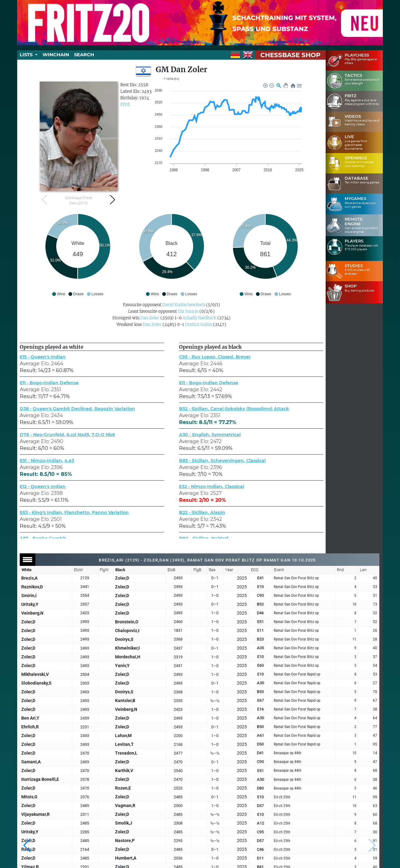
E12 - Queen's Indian (43, 486)
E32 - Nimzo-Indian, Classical (212, 486)
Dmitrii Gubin (199, 324)
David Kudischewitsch (184, 305)
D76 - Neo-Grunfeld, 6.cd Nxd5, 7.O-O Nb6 (67, 435)
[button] (27, 846)
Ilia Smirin (188, 311)
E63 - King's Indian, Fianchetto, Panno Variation (74, 512)
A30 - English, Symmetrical (210, 435)
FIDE (125, 105)
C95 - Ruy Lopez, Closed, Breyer (215, 357)
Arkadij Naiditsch (199, 318)
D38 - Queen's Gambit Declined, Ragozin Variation (77, 409)
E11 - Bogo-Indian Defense (49, 383)
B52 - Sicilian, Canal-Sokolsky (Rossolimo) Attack (234, 409)
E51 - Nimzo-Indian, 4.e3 (47, 461)
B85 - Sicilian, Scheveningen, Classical (222, 461)
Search (84, 55)
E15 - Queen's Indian (43, 357)
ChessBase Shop (290, 55)
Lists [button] (27, 55)
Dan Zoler (150, 318)
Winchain (56, 55)
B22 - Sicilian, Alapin (202, 512)
